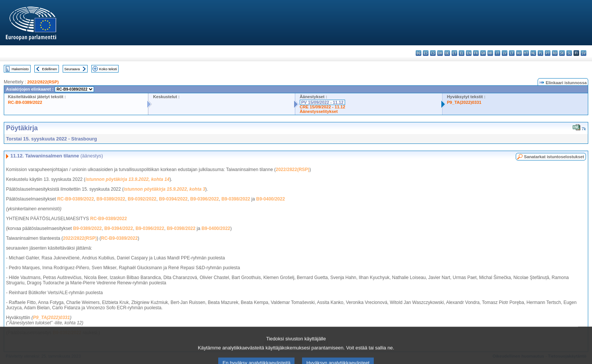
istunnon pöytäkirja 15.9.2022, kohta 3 (164, 189)
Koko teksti (108, 69)
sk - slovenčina (562, 53)
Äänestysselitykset (319, 111)
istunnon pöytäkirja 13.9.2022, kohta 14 (127, 179)
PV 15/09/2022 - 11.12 (322, 102)
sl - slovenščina (569, 53)
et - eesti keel (454, 53)
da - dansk (440, 53)
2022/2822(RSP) (43, 82)
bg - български (419, 53)
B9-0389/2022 (111, 199)
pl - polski (540, 53)
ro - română (555, 53)
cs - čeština (433, 53)
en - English (469, 53)
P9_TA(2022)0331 (464, 102)
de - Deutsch (447, 53)
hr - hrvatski (490, 53)
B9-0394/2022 (173, 199)
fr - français (476, 53)
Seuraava (72, 69)
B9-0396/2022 (205, 199)
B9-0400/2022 (271, 199)
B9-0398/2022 (236, 199)
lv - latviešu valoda (505, 53)
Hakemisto (20, 69)
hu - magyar (519, 53)
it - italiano (497, 53)
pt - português (548, 53)
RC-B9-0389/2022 (25, 102)
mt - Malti (526, 53)
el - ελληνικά (462, 53)
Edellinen (49, 69)
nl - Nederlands (533, 53)
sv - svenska (584, 53)
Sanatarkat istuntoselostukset (554, 157)
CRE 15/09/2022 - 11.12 (323, 107)
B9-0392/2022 (142, 199)
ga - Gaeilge (483, 53)
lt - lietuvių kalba (512, 53)
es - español (426, 53)
